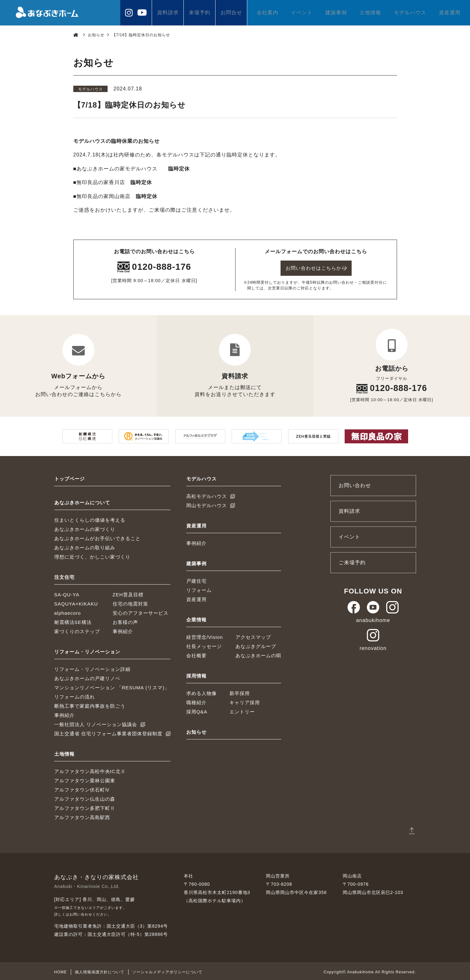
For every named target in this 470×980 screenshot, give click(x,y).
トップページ (70, 477)
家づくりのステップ (77, 630)
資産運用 (450, 13)
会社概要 (196, 654)
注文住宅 (64, 576)
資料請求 (168, 13)
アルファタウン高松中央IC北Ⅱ (90, 770)
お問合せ (231, 13)
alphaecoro (68, 612)
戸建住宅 (196, 580)
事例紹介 (123, 630)
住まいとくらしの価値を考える (90, 519)
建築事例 (336, 13)
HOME (61, 971)
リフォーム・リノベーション (87, 650)
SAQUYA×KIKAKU (76, 603)
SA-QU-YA (67, 593)
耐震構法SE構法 (73, 621)
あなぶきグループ (256, 645)
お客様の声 (125, 621)
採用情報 (196, 675)
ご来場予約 (352, 561)
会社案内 (268, 13)
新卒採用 (240, 692)
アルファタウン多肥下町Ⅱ (85, 807)
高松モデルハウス (207, 495)
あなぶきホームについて (82, 501)
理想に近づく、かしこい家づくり (92, 556)
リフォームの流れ (75, 695)
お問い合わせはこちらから (316, 268)
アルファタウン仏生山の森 (85, 798)
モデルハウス (410, 13)
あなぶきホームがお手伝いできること (97, 537)
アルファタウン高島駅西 (82, 816)
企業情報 (196, 618)
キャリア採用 (245, 701)
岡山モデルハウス (207, 504)
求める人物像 (202, 692)
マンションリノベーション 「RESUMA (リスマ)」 (112, 686)
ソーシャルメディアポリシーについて (167, 971)
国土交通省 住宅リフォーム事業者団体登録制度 (108, 732)
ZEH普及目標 (128, 593)
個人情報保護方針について (100, 971)
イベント (302, 13)
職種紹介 (196, 701)
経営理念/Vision (205, 636)
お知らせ (96, 35)
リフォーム (199, 589)
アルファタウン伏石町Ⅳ (82, 788)
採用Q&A (197, 710)
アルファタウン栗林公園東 (85, 779)
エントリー (242, 710)
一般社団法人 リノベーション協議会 (96, 723)
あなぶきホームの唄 (258, 654)
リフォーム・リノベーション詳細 (92, 668)
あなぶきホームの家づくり (85, 528)
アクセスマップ (253, 636)
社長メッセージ (204, 645)
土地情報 (370, 13)
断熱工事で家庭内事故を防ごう (90, 705)
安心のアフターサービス (141, 612)
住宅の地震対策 (130, 603)
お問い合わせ (355, 484)
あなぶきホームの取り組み (85, 546)
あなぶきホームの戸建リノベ (87, 677)
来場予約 (200, 13)
